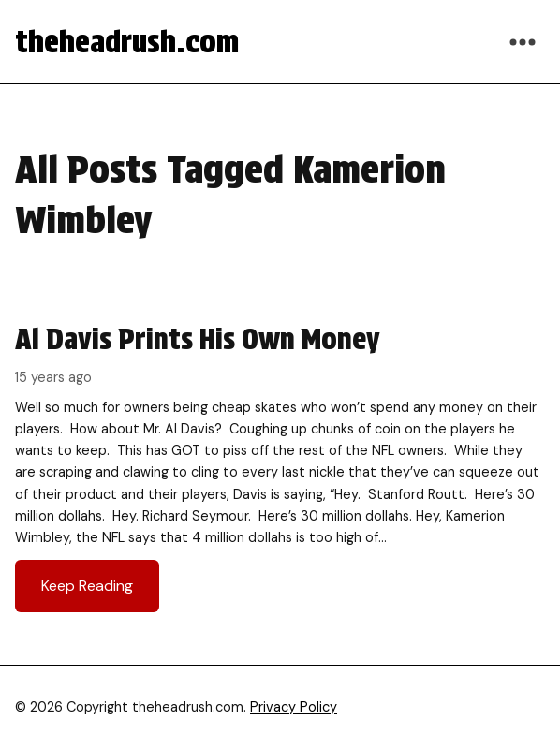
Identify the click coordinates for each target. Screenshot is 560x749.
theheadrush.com (127, 42)
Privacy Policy (294, 707)
